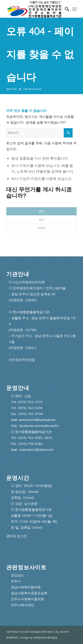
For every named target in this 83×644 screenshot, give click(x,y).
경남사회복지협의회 (26, 587)
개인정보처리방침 (22, 360)
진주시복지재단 (22, 605)
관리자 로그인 (17, 536)
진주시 (16, 581)
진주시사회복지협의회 (27, 599)
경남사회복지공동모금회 (29, 593)
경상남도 (17, 575)
